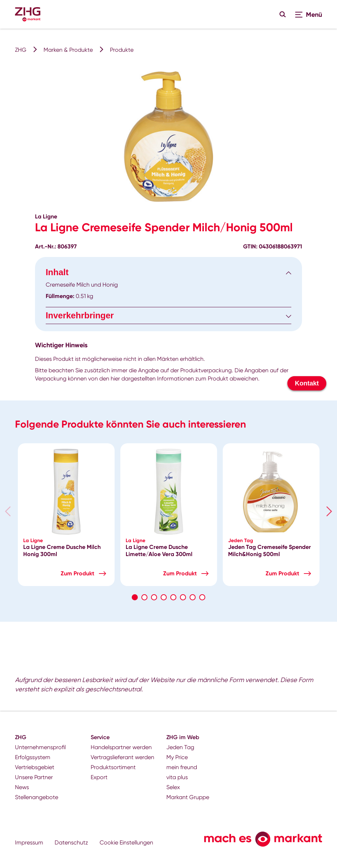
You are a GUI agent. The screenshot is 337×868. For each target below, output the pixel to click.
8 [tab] (202, 597)
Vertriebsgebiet (35, 767)
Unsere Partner (34, 777)
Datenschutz (71, 842)
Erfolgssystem (33, 757)
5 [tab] (173, 597)
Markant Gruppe (188, 797)
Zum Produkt (77, 573)
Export (99, 777)
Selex (173, 787)
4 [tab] (164, 597)
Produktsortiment (113, 767)
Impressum (29, 842)
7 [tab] (193, 597)
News (22, 787)
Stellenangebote (37, 797)
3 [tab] (154, 597)
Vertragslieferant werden (122, 757)
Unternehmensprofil (40, 747)
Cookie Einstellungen (126, 842)
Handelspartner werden (121, 747)
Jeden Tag (180, 747)
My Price (177, 757)
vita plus (177, 777)
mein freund (182, 767)
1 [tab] (135, 597)
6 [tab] (183, 597)
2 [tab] (144, 597)
